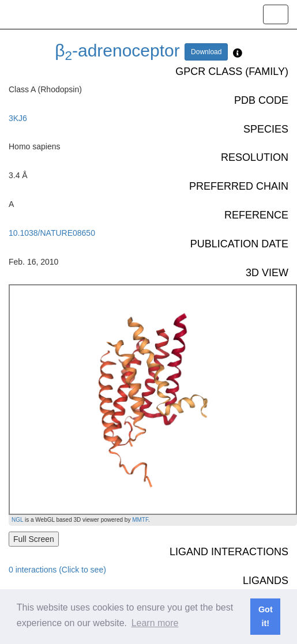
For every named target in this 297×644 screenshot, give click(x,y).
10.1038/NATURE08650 (52, 233)
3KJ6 (18, 118)
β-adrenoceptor (117, 50)
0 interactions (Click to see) (57, 570)
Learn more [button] (155, 623)
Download (206, 52)
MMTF (140, 520)
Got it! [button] (266, 616)
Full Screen (34, 539)
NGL (17, 520)
